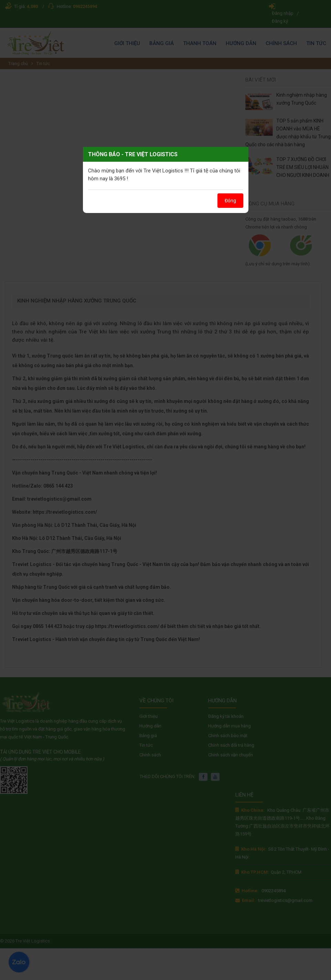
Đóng (230, 201)
